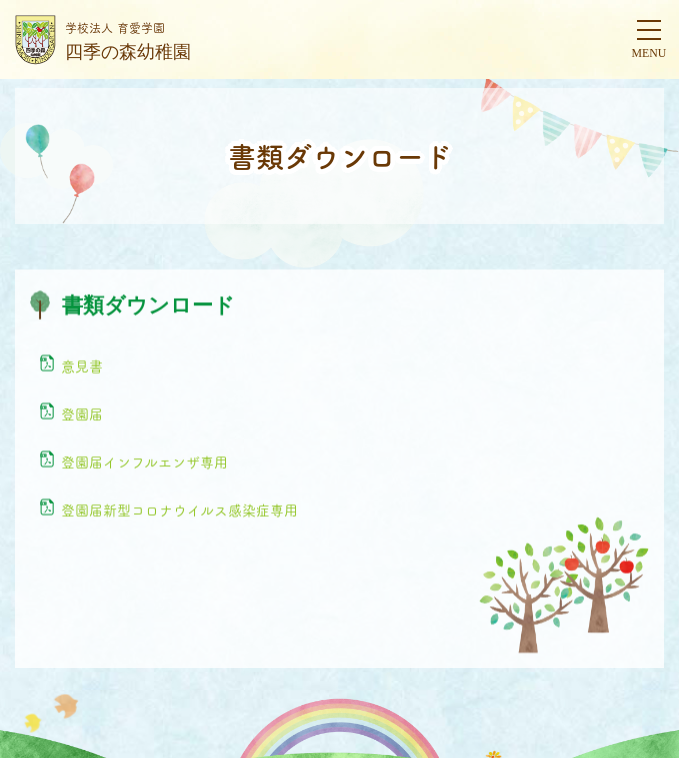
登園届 (82, 414)
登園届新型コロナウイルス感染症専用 (179, 510)
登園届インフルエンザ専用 (144, 462)
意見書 (82, 366)
